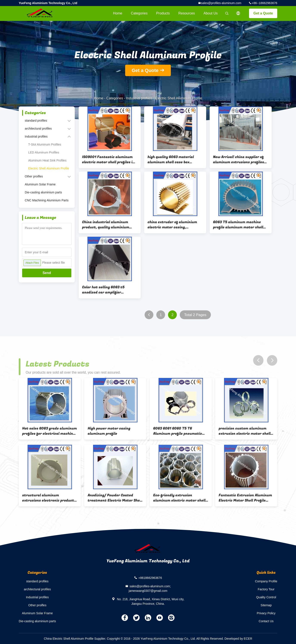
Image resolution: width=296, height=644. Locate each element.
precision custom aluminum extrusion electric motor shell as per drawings (245, 431)
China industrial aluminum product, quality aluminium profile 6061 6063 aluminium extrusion (107, 225)
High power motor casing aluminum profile (109, 431)
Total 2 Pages (195, 315)
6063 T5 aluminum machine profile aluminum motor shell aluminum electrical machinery (240, 225)
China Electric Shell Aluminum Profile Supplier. (76, 639)
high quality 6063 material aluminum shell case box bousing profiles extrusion (171, 160)
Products (163, 13)
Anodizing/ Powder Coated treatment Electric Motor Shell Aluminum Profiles (115, 498)
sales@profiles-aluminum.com (221, 3)
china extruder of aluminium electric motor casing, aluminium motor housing (172, 225)
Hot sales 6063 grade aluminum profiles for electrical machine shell (50, 431)
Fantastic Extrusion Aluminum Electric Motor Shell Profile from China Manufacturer (245, 498)
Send (47, 273)
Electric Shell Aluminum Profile (49, 168)
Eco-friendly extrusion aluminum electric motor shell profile (179, 498)
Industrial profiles (139, 98)
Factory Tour (266, 589)
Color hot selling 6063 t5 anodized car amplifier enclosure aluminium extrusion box (109, 290)
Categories (139, 13)
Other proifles (34, 176)
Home (118, 13)
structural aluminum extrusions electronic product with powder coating (48, 498)
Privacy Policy (266, 613)
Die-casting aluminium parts (43, 192)
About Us (211, 13)
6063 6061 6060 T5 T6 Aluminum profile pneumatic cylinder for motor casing (178, 431)
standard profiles (36, 121)
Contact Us (266, 621)
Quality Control (266, 597)
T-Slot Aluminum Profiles (45, 144)
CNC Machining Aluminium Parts (47, 200)
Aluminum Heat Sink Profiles (47, 160)
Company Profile (266, 581)
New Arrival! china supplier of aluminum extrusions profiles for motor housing (239, 160)
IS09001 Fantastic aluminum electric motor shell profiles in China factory (108, 160)
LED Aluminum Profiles (44, 152)
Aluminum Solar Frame (40, 184)
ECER (248, 639)
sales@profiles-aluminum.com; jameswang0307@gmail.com (150, 588)
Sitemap (266, 605)
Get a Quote (263, 13)
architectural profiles (38, 128)
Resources (187, 13)
